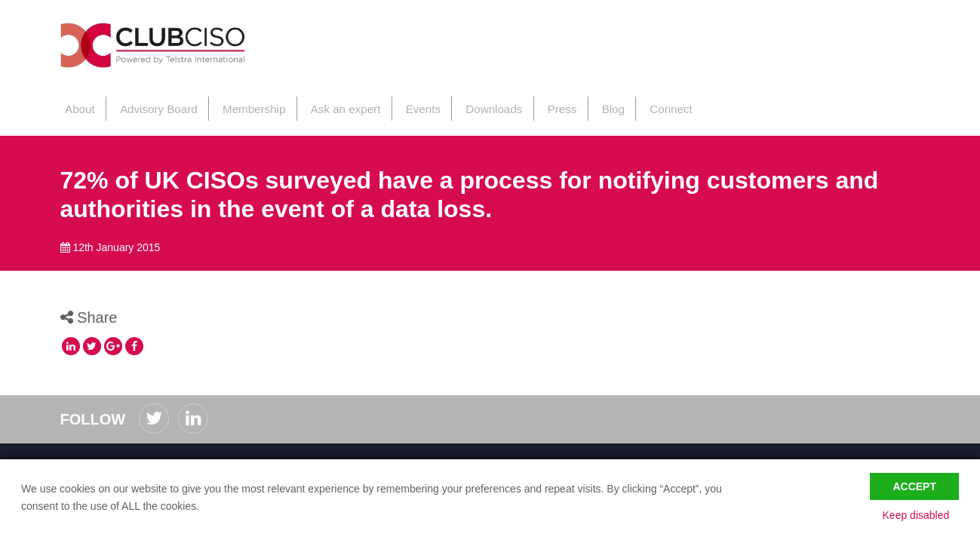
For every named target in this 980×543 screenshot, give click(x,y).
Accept (914, 484)
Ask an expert (335, 104)
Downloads (479, 104)
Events (410, 104)
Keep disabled (925, 515)
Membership (246, 104)
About (75, 104)
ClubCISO (170, 48)
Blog (595, 104)
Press (545, 104)
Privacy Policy (174, 456)
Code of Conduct (100, 456)
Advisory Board (152, 104)
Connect (652, 104)
